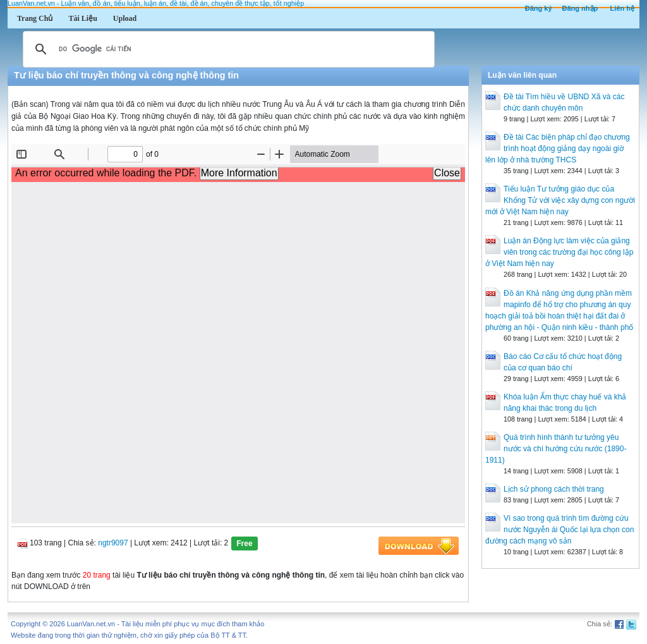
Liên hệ (622, 8)
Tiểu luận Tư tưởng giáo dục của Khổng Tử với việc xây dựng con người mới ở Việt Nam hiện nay (560, 200)
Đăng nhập (580, 8)
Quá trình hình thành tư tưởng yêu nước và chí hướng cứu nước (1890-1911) (556, 449)
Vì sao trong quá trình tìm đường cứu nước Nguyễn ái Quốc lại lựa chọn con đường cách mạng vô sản (559, 530)
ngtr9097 (113, 543)
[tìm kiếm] (227, 49)
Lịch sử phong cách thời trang (554, 489)
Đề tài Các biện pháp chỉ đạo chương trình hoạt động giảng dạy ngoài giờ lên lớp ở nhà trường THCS (558, 149)
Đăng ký (539, 8)
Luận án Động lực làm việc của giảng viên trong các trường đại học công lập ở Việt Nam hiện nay (559, 252)
